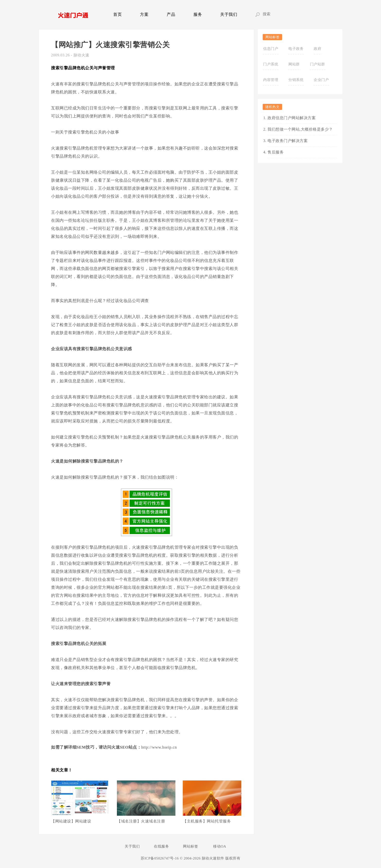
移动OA (220, 846)
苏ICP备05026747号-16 (160, 858)
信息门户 (271, 49)
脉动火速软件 (213, 858)
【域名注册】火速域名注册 (141, 821)
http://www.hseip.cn (159, 747)
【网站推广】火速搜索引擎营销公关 (110, 45)
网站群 (294, 64)
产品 (171, 14)
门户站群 (318, 64)
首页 (117, 14)
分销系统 (296, 80)
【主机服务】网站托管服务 (207, 821)
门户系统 (271, 64)
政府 (317, 49)
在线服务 (161, 846)
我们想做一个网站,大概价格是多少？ (300, 129)
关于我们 (229, 14)
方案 (144, 14)
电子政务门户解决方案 (288, 141)
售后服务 (276, 152)
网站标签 (190, 846)
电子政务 (296, 49)
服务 (198, 14)
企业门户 (321, 80)
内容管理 (271, 80)
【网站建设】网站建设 (71, 821)
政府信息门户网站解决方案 (292, 118)
